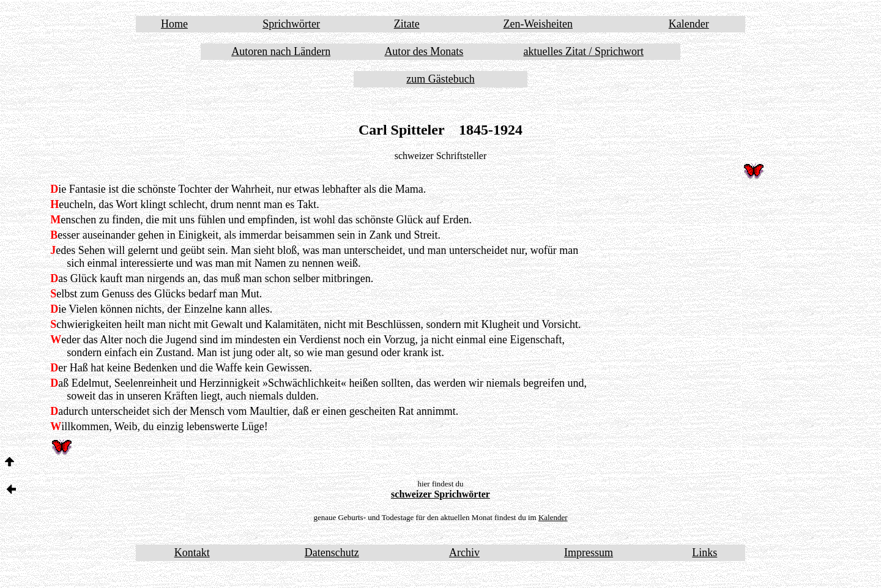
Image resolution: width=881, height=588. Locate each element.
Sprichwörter (291, 24)
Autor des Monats (424, 51)
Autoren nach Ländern (281, 51)
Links (704, 553)
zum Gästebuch (440, 79)
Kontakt (192, 553)
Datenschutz (332, 553)
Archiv (464, 553)
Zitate (407, 24)
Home (174, 24)
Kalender (689, 24)
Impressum (589, 553)
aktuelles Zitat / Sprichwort (583, 51)
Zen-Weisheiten (538, 24)
